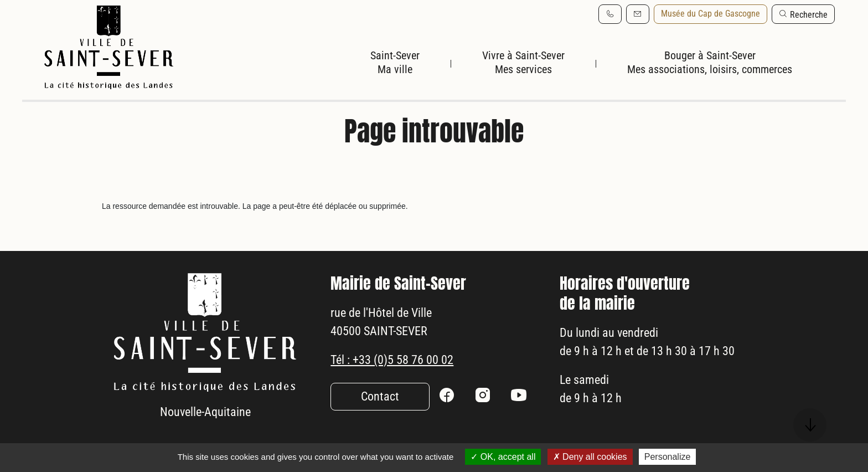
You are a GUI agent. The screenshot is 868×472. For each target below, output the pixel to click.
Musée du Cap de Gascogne (711, 14)
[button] (803, 14)
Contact (380, 403)
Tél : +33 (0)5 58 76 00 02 (399, 365)
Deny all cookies (590, 457)
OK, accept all (503, 457)
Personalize (668, 457)
